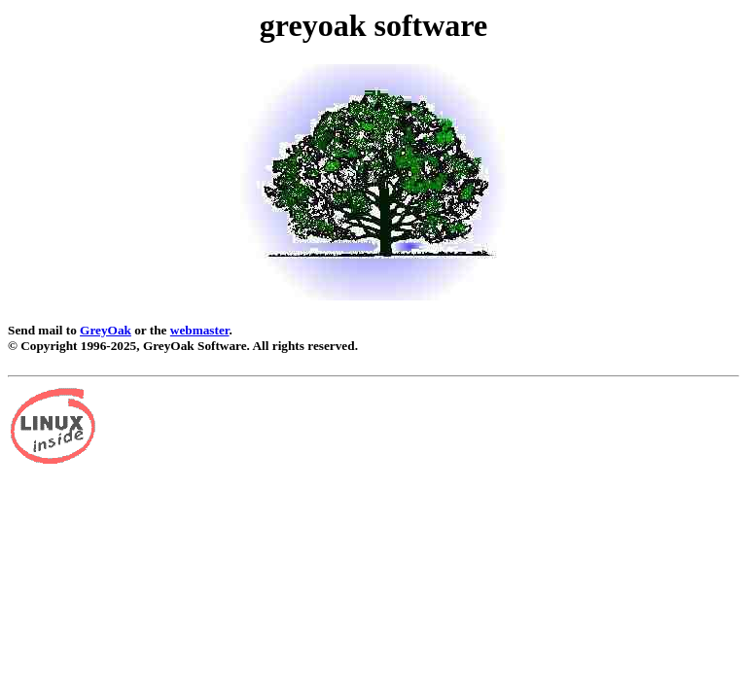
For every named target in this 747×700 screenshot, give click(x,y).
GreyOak (106, 330)
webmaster (200, 330)
